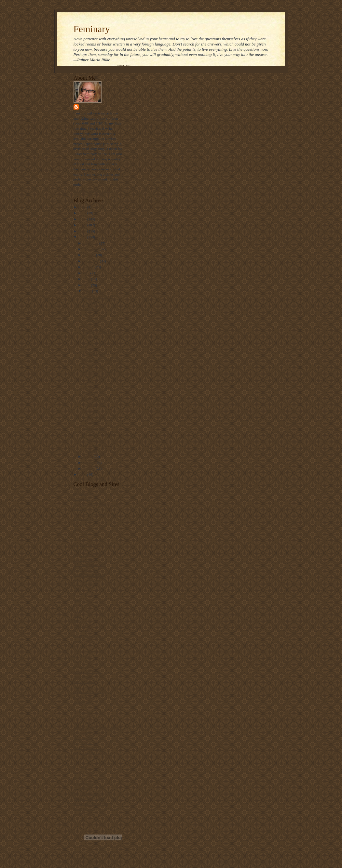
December (91, 243)
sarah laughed (84, 697)
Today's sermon (94, 326)
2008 (83, 219)
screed (78, 707)
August (89, 267)
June (87, 279)
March (89, 456)
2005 (83, 237)
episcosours (82, 590)
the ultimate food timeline (92, 763)
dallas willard (83, 560)
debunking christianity (90, 565)
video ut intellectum (88, 794)
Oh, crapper (91, 411)
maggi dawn (82, 677)
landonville (82, 641)
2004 (83, 474)
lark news (81, 646)
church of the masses (89, 545)
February (90, 463)
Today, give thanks (96, 405)
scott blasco (82, 702)
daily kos (80, 549)
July (87, 273)
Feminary (92, 29)
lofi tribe (80, 661)
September (92, 261)
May (87, 285)
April (88, 291)
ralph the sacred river (89, 692)
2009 (83, 213)
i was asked (82, 626)
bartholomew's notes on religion (97, 504)
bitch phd (80, 524)
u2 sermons (82, 788)
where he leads (84, 809)
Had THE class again (98, 297)
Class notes (91, 309)
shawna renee (83, 712)
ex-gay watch (83, 595)
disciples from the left (89, 575)
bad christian (83, 493)
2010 (83, 207)
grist (77, 616)
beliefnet (80, 509)
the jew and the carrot (89, 753)
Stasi (85, 107)
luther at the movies (88, 672)
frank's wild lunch (87, 605)
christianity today (86, 534)
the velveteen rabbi (87, 768)
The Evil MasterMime (98, 354)
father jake (81, 600)
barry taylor (82, 499)
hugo (77, 621)
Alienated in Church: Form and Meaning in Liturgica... (102, 376)
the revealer (82, 758)
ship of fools (83, 717)
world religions (85, 814)
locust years (82, 656)
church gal (81, 539)
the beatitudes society (89, 732)
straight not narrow (87, 722)
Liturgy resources (86, 651)
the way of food (85, 773)
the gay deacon (84, 743)
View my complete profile (93, 191)
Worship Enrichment (97, 387)
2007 (83, 225)
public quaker (83, 687)
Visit (85, 859)
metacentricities (85, 682)
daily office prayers (88, 555)
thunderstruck (83, 783)
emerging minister (87, 580)
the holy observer (86, 748)
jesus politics (83, 631)
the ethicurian (83, 738)
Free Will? (90, 303)
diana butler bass (86, 570)
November (91, 249)
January (89, 468)
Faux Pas (89, 393)
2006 (83, 231)
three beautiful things (89, 778)
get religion (82, 611)
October (90, 255)
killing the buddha (87, 636)
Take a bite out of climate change (98, 728)
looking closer (84, 666)
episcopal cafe (84, 585)
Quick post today (95, 399)
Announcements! (95, 428)
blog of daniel (84, 529)
